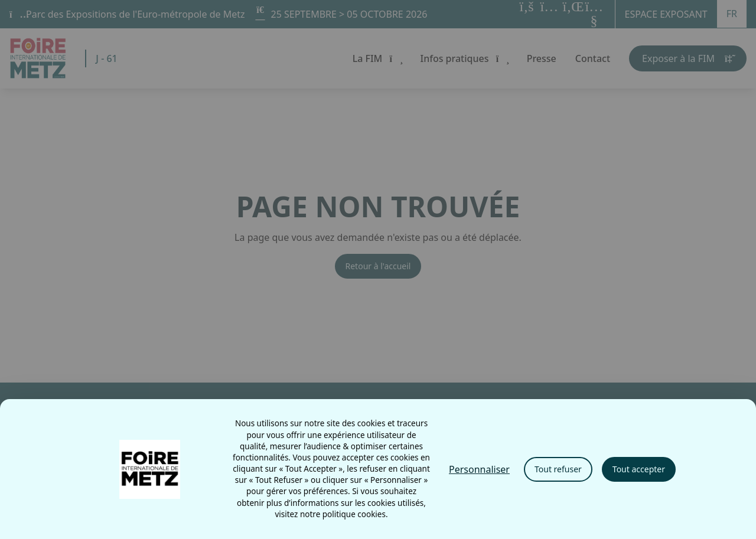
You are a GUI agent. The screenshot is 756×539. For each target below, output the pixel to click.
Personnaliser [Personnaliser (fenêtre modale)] (479, 469)
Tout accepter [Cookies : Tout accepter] (639, 469)
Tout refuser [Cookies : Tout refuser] (558, 469)
